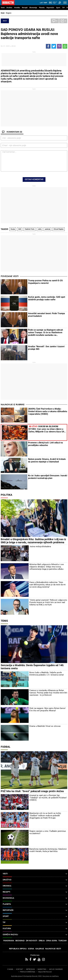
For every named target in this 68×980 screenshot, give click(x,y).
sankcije (47, 229)
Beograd (20, 941)
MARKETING (42, 969)
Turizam (62, 941)
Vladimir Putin (30, 229)
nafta (40, 229)
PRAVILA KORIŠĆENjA (28, 972)
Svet (3, 13)
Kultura (35, 929)
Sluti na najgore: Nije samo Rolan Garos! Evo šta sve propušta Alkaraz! (47, 709)
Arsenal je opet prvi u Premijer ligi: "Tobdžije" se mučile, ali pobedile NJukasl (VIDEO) (48, 798)
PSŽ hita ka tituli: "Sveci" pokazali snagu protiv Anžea (32, 791)
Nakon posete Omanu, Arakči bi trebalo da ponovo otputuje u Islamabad (47, 460)
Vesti (3, 8)
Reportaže (50, 8)
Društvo (9, 8)
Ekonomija (33, 8)
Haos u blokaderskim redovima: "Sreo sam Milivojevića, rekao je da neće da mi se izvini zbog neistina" (47, 585)
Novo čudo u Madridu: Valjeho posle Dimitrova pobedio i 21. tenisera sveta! (47, 674)
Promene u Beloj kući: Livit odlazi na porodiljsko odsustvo (45, 444)
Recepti (25, 8)
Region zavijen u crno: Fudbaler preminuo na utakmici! (48, 832)
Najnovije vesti (53, 949)
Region (9, 13)
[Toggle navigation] (65, 3)
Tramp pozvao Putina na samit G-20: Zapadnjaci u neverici (46, 282)
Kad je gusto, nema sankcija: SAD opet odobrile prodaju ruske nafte (47, 298)
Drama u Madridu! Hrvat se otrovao (45, 726)
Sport (58, 8)
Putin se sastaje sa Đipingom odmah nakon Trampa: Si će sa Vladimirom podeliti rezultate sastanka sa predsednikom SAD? (46, 333)
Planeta (42, 8)
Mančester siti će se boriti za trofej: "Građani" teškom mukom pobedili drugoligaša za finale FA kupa (45, 816)
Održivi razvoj (35, 935)
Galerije (40, 949)
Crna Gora (52, 941)
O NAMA (10, 969)
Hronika (17, 8)
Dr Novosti (32, 941)
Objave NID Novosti (45, 972)
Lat (41, 3)
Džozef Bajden (59, 229)
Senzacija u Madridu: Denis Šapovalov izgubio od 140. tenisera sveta (32, 667)
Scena (31, 949)
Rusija (13, 229)
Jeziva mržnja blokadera (40, 547)
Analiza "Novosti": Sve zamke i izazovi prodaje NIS (46, 348)
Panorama (9, 941)
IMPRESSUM (30, 969)
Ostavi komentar (34, 179)
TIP (63, 8)
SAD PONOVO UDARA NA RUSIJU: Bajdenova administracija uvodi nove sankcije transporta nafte (29, 34)
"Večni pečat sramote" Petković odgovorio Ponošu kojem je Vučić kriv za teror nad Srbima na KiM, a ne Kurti (48, 602)
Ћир (45, 3)
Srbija (42, 941)
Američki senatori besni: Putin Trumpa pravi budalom (46, 315)
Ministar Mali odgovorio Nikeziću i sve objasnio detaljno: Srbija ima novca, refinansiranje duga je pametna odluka (47, 567)
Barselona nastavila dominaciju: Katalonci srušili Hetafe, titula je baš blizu (48, 850)
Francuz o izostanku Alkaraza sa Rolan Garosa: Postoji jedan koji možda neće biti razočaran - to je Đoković (48, 693)
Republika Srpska (18, 949)
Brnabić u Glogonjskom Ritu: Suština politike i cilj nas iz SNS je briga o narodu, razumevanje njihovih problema (33, 541)
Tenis (4, 621)
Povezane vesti (10, 276)
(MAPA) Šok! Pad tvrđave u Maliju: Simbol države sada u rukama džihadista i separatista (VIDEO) (48, 411)
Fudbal (6, 747)
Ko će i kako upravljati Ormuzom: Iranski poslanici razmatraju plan (48, 477)
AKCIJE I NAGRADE (56, 969)
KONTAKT (20, 969)
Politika (6, 495)
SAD (20, 229)
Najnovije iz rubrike (13, 405)
